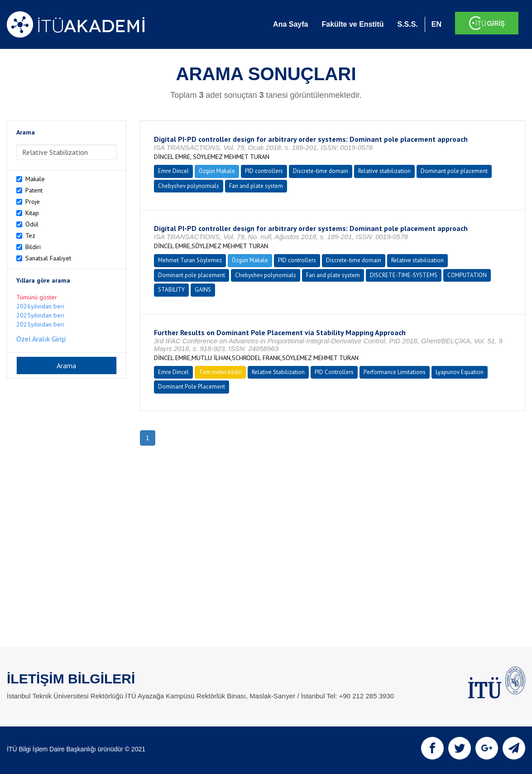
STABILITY (171, 290)
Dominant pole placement (454, 171)
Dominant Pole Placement (192, 387)
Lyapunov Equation (460, 372)
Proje (33, 202)
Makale (35, 179)
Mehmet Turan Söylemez (190, 260)
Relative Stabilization (278, 372)
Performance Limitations (395, 372)
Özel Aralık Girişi (41, 339)
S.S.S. (407, 24)
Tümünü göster (37, 297)
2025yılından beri (40, 315)
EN (436, 24)
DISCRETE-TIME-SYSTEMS (404, 275)
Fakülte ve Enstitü (352, 24)
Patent (34, 190)
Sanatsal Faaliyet (48, 258)
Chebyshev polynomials (189, 186)
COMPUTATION (467, 275)
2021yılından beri (40, 324)
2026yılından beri (40, 306)
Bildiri (33, 247)
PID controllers (264, 171)
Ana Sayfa (290, 24)
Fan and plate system (256, 186)
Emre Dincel (173, 171)
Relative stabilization (384, 171)
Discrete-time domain (321, 171)
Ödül (32, 224)
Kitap (32, 213)
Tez (30, 236)
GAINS (203, 290)
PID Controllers (334, 372)
